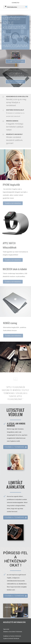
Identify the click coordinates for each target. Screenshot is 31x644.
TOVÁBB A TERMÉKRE (14, 447)
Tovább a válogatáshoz (15, 82)
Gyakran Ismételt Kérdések (11, 639)
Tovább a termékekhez (15, 61)
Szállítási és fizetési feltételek (12, 636)
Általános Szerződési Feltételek (13, 632)
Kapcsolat (6, 629)
